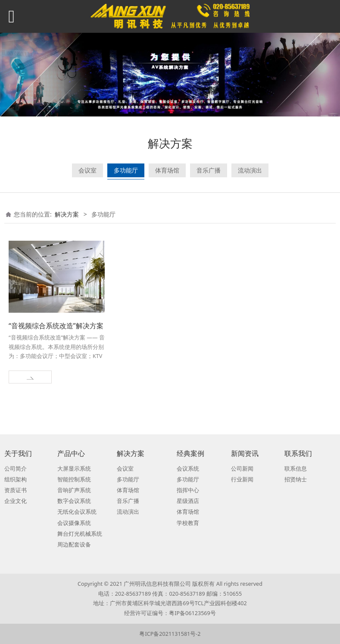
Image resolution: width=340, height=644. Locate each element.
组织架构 (16, 479)
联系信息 (296, 469)
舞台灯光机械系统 (80, 534)
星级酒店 (188, 501)
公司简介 (16, 469)
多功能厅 (126, 170)
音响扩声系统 (74, 490)
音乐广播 (209, 170)
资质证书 (16, 490)
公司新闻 (242, 469)
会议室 (87, 170)
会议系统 (188, 469)
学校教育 (188, 523)
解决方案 (67, 214)
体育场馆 (167, 170)
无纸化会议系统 (77, 512)
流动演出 (250, 170)
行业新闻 (242, 479)
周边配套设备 (74, 545)
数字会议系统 (74, 501)
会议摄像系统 (74, 523)
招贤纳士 (296, 479)
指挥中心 (188, 490)
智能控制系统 (74, 479)
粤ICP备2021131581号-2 (170, 634)
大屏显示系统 (74, 469)
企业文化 (16, 501)
